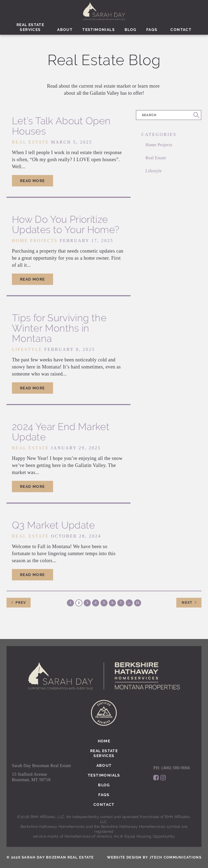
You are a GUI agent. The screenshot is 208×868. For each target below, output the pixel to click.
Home (104, 741)
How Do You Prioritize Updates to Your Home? (66, 224)
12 (138, 603)
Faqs (152, 30)
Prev (19, 602)
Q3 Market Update (53, 525)
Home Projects (159, 145)
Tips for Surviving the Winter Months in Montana (59, 328)
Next (187, 602)
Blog (131, 30)
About (65, 30)
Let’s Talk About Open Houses (61, 126)
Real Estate (156, 158)
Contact (181, 30)
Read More (32, 181)
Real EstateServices (30, 27)
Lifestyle (154, 171)
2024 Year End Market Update (61, 432)
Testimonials (99, 30)
